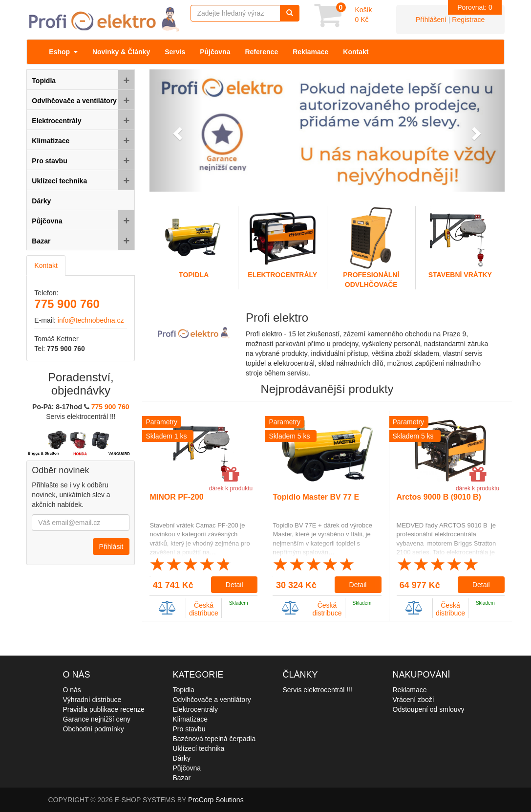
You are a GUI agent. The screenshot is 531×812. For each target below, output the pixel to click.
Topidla (194, 242)
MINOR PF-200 (176, 497)
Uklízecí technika (199, 748)
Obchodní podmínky (94, 729)
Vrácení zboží (414, 700)
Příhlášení (431, 20)
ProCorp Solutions (216, 800)
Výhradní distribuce (92, 700)
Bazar (182, 778)
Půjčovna (215, 52)
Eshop (63, 52)
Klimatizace (191, 719)
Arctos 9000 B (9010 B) (439, 497)
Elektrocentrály (283, 242)
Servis (175, 52)
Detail (234, 585)
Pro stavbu (189, 729)
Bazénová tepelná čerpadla (214, 739)
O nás (72, 690)
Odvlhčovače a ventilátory (212, 700)
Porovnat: (475, 7)
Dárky (182, 758)
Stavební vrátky (460, 242)
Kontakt (356, 52)
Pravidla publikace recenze (104, 709)
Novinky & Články (121, 52)
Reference (261, 52)
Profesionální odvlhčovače (372, 247)
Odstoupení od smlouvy (429, 709)
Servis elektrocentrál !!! (318, 690)
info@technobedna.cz (91, 320)
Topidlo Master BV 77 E (316, 497)
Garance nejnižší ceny (97, 719)
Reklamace (310, 52)
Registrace (468, 20)
